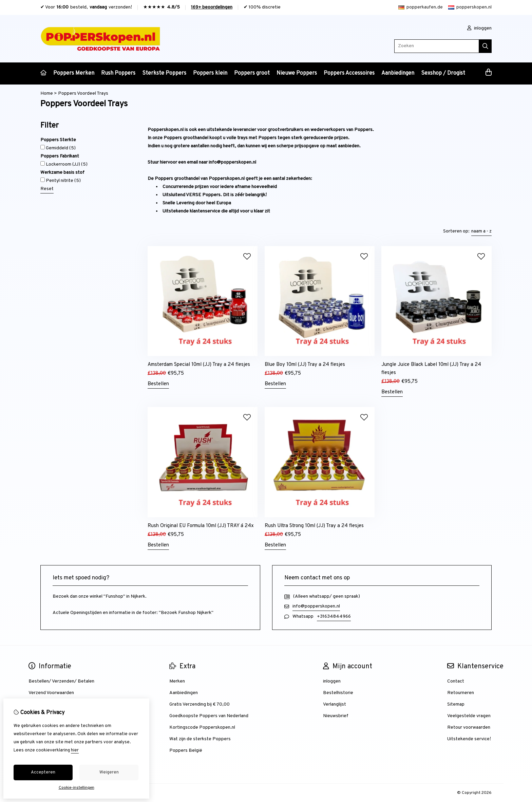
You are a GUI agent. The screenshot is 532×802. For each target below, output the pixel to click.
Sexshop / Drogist (443, 73)
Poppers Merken (74, 73)
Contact (456, 681)
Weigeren (109, 772)
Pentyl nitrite (61, 181)
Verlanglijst (335, 704)
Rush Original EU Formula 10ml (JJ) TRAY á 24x (201, 526)
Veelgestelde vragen (469, 716)
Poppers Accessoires (349, 73)
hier (75, 750)
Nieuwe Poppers (297, 73)
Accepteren (43, 772)
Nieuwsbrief (336, 716)
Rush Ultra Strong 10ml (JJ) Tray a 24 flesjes (314, 526)
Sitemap (456, 704)
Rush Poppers (118, 73)
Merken (177, 681)
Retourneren (461, 693)
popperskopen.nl (470, 7)
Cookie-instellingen (77, 788)
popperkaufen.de (421, 7)
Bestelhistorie (338, 693)
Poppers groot (252, 73)
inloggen (479, 28)
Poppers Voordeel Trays (83, 94)
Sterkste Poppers (164, 73)
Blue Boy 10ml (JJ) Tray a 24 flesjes (305, 365)
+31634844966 (334, 617)
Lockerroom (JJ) (64, 164)
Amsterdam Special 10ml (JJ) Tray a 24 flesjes (199, 365)
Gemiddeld (58, 148)
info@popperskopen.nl (316, 606)
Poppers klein (210, 73)
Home (47, 94)
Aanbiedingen (398, 73)
